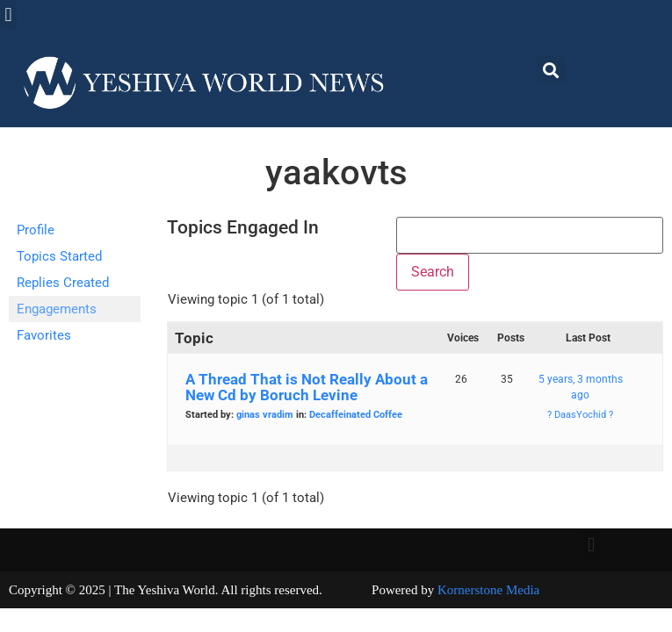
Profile (36, 230)
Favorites (44, 335)
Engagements (57, 309)
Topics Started (59, 256)
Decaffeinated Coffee (356, 415)
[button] (8, 14)
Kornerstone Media (488, 590)
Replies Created (63, 283)
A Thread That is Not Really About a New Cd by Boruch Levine (307, 387)
